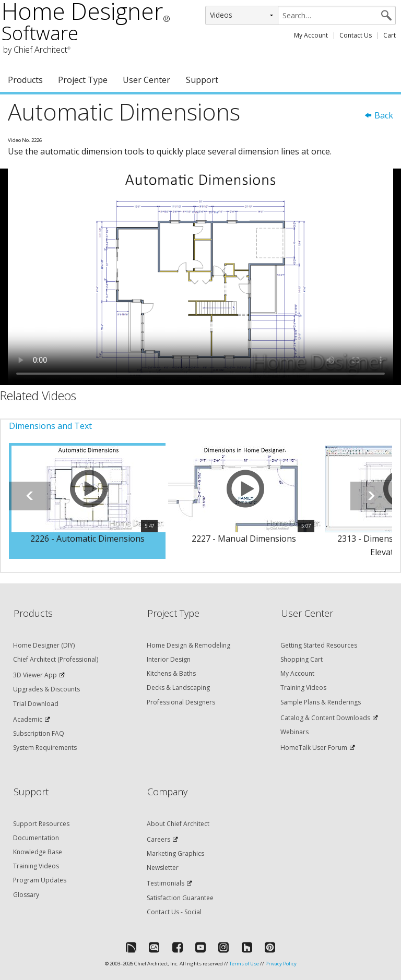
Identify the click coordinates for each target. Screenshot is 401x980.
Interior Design (169, 659)
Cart (390, 35)
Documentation (36, 838)
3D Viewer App (35, 675)
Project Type (83, 80)
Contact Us (356, 35)
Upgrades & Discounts (46, 689)
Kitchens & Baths (171, 673)
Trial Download (36, 704)
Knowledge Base (38, 852)
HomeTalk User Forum (314, 748)
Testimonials (166, 883)
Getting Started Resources (319, 645)
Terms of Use (244, 964)
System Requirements (45, 748)
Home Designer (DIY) (44, 645)
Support (202, 80)
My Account (311, 35)
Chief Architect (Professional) (56, 659)
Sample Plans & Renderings (321, 702)
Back (379, 115)
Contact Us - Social (174, 912)
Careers (158, 839)
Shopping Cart (302, 659)
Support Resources (41, 824)
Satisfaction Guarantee (180, 898)
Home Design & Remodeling (188, 645)
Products (25, 80)
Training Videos (303, 688)
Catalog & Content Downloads (325, 718)
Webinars (294, 732)
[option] (87, 501)
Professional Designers (181, 702)
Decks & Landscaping (178, 688)
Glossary (26, 895)
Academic (28, 719)
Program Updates (40, 880)
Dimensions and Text (50, 426)
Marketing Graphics (175, 853)
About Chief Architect (178, 824)
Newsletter (163, 868)
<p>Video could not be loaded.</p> (200, 277)
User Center (146, 80)
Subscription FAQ (39, 733)
